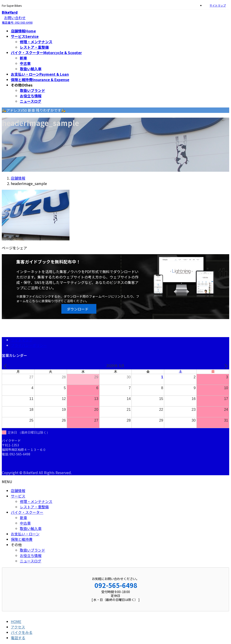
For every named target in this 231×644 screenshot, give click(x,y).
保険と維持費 (22, 539)
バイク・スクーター (27, 512)
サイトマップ (218, 5)
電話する (18, 638)
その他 (16, 545)
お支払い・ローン (25, 534)
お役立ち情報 (31, 96)
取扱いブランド (32, 90)
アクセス (18, 627)
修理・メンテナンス (36, 42)
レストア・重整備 (34, 47)
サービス (18, 496)
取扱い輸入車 (31, 69)
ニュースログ (31, 101)
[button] (79, 309)
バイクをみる (22, 632)
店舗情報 (18, 491)
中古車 (25, 63)
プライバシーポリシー (29, 345)
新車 (23, 58)
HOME (16, 621)
